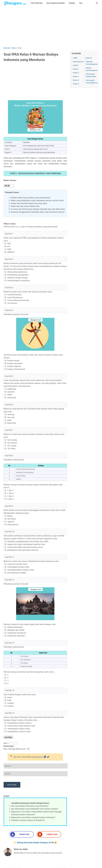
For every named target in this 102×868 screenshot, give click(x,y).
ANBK (75, 58)
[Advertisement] (51, 26)
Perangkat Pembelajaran (92, 82)
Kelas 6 (89, 58)
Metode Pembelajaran (92, 63)
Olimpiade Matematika (91, 75)
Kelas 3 (76, 76)
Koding (72, 3)
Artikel (76, 65)
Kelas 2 (76, 73)
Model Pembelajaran (92, 69)
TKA (81, 3)
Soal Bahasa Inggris (56, 3)
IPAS (27, 158)
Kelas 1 (76, 69)
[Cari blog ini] (97, 3)
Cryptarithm (37, 3)
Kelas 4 (76, 80)
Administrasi (78, 62)
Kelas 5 (76, 84)
